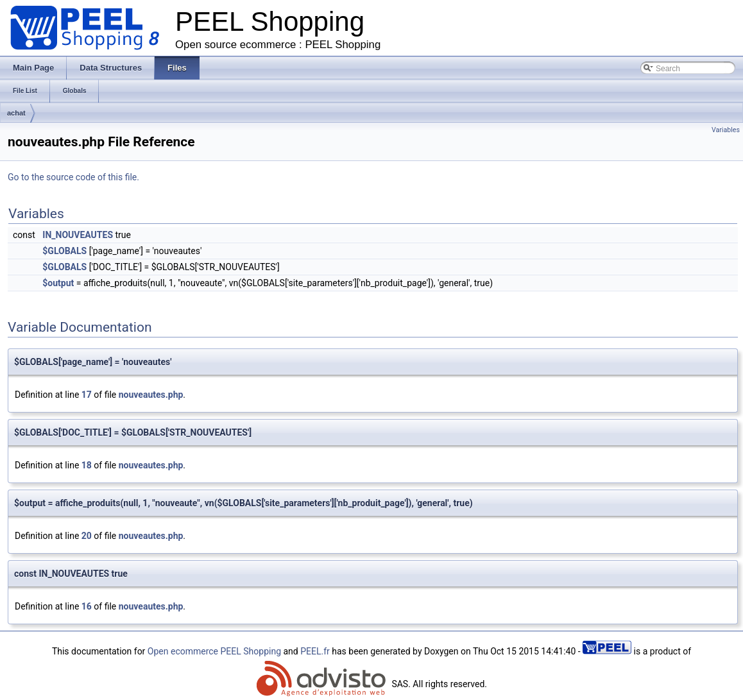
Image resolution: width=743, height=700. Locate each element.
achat (16, 113)
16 (87, 606)
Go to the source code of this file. (73, 177)
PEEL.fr (315, 651)
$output (58, 283)
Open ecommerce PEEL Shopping (214, 651)
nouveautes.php (151, 395)
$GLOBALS (64, 251)
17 (87, 395)
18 (87, 465)
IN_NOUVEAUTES (78, 235)
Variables (726, 130)
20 (87, 536)
